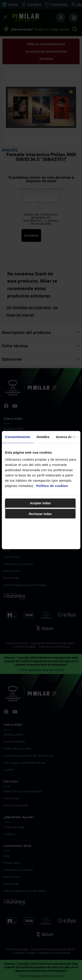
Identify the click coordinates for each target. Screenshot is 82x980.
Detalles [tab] (43, 437)
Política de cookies (52, 486)
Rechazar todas (40, 514)
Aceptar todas (40, 503)
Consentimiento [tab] (18, 437)
